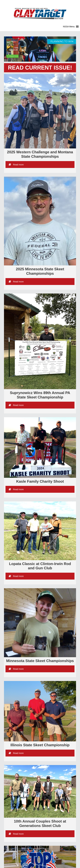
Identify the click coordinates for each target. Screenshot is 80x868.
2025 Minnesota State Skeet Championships (40, 271)
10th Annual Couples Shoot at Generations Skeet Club (40, 823)
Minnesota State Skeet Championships (40, 661)
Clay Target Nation (40, 11)
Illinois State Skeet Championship (40, 745)
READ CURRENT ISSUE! (40, 68)
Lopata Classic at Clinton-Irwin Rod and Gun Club (40, 566)
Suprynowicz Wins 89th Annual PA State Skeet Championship (40, 395)
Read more (16, 165)
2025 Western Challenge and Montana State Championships (40, 154)
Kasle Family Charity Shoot (40, 481)
